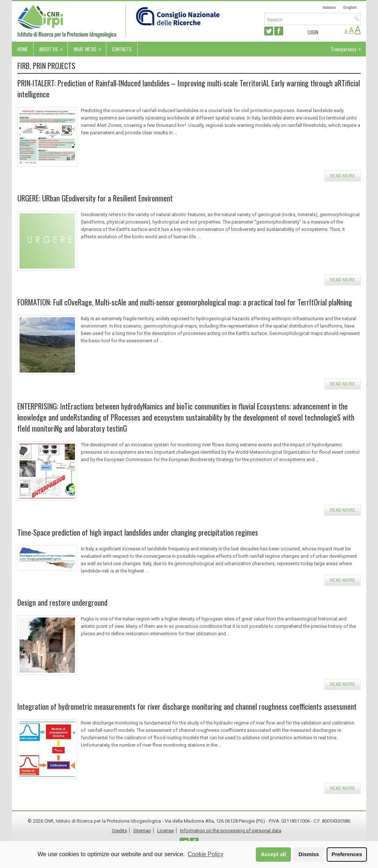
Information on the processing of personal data (231, 831)
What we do (90, 47)
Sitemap (142, 831)
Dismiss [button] (309, 854)
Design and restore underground (62, 602)
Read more (343, 176)
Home (23, 49)
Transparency (348, 47)
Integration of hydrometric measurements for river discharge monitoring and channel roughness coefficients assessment (187, 706)
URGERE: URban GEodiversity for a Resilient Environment (95, 198)
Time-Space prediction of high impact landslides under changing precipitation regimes (138, 532)
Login (313, 32)
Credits (119, 831)
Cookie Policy (205, 854)
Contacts (122, 49)
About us (53, 47)
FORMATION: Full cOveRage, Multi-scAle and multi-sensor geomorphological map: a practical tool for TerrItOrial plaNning (185, 302)
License (166, 831)
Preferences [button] (347, 854)
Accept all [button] (274, 854)
